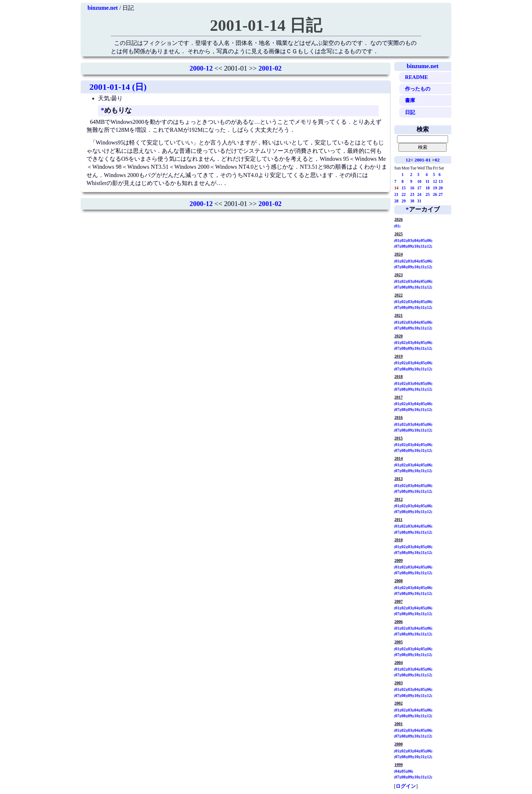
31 (419, 201)
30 (412, 201)
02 (437, 160)
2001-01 (423, 160)
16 (412, 188)
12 (408, 160)
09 (410, 246)
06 (429, 240)
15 (404, 188)
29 (404, 201)
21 (397, 194)
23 (412, 194)
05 (423, 240)
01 (397, 226)
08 (404, 246)
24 (419, 194)
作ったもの (418, 89)
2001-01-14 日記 (266, 25)
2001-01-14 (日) (118, 87)
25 (428, 194)
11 (428, 181)
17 (419, 188)
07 (397, 246)
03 (410, 240)
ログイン (406, 786)
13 (441, 181)
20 (441, 188)
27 (441, 194)
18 (428, 188)
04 (417, 240)
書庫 (410, 100)
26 (435, 194)
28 (397, 201)
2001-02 (270, 68)
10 (419, 181)
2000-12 (201, 68)
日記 (410, 112)
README (417, 77)
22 (404, 194)
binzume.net (103, 8)
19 (435, 188)
